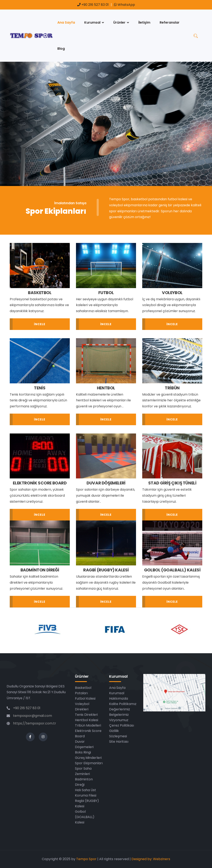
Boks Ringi (83, 752)
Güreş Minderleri (88, 758)
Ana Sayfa (66, 22)
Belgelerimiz (119, 715)
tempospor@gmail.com (33, 716)
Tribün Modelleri (88, 725)
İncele (40, 324)
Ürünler (119, 22)
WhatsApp (124, 5)
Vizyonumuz (119, 720)
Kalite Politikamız (123, 704)
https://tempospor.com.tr (35, 723)
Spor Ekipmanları (89, 763)
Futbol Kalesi (85, 698)
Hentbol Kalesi (87, 720)
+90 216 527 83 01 (93, 5)
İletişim (144, 22)
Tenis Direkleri (86, 715)
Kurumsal (92, 22)
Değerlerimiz (120, 709)
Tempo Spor (86, 859)
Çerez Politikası (122, 725)
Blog (61, 49)
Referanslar (170, 22)
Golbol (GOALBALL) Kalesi (85, 817)
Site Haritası (119, 742)
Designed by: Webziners (151, 859)
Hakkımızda (119, 698)
